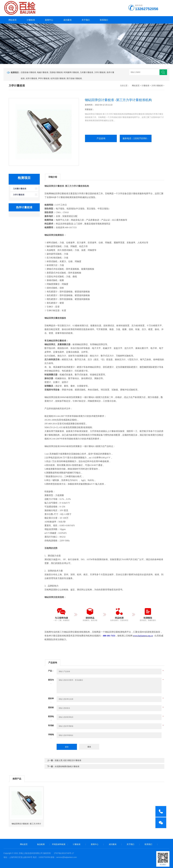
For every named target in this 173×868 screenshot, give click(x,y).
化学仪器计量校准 (58, 78)
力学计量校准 (100, 72)
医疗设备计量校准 (74, 78)
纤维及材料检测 (59, 844)
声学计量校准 (44, 78)
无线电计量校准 (56, 72)
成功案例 (67, 20)
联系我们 (104, 20)
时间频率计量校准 (71, 72)
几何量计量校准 (86, 72)
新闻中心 (49, 20)
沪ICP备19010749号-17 (64, 853)
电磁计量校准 (43, 72)
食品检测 (41, 844)
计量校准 (31, 20)
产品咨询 (101, 138)
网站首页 (13, 20)
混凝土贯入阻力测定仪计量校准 (68, 760)
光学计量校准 (31, 78)
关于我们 (86, 20)
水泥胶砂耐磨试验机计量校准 (67, 766)
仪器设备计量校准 (28, 72)
